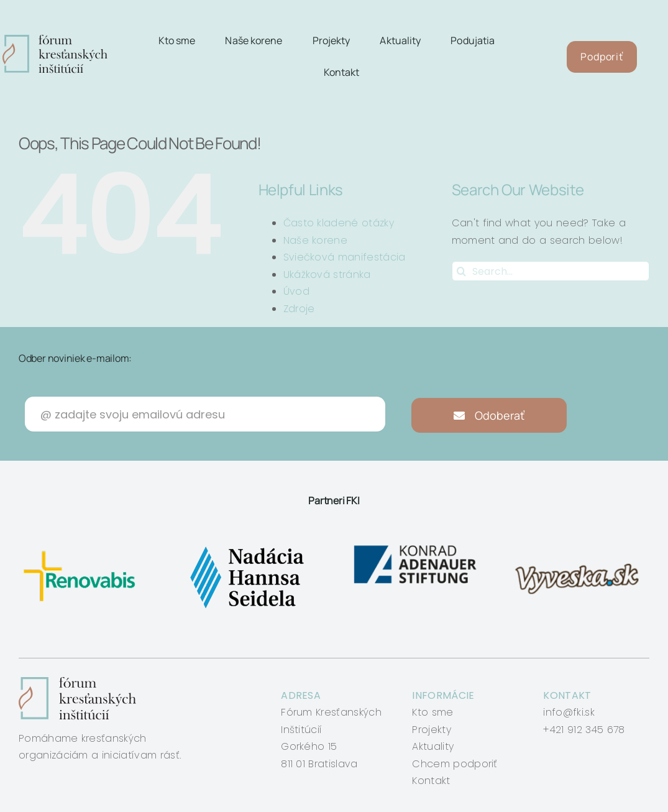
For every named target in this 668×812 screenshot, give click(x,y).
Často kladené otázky (339, 223)
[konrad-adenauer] (416, 546)
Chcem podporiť (455, 764)
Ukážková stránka (327, 275)
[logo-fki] (55, 39)
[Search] (462, 271)
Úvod (296, 291)
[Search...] (551, 271)
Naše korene (316, 240)
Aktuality (433, 746)
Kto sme (432, 712)
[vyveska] (580, 546)
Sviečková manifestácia (345, 257)
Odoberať (489, 415)
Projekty (432, 730)
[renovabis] (82, 546)
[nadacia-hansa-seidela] (246, 546)
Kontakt (431, 781)
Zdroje (299, 309)
